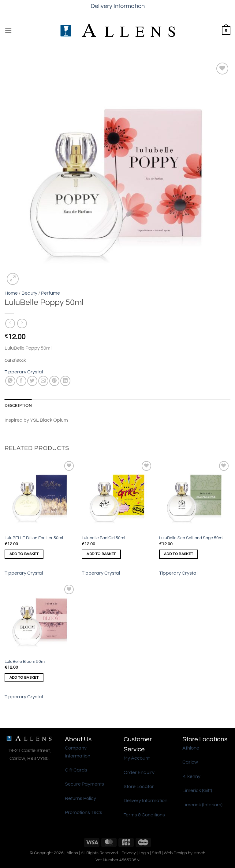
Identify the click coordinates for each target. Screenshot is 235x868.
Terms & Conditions (144, 815)
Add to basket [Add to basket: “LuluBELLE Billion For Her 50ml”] (24, 554)
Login (144, 853)
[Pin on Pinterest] (54, 381)
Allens (72, 853)
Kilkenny (191, 776)
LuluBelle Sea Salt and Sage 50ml (191, 538)
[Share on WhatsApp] (10, 381)
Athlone (191, 748)
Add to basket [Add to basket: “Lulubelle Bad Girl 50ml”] (101, 554)
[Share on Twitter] (32, 381)
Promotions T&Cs (84, 812)
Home (11, 293)
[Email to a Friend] (43, 381)
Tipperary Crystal (24, 372)
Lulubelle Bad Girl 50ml (103, 538)
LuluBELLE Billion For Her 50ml (34, 538)
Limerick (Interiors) (202, 805)
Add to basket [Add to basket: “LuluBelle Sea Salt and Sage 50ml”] (179, 554)
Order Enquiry (139, 772)
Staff (156, 853)
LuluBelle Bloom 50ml (25, 661)
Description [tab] (18, 405)
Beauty (29, 293)
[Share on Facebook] (21, 381)
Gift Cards (76, 770)
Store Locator (139, 786)
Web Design (175, 853)
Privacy (129, 853)
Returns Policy (80, 798)
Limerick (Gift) (197, 790)
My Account (137, 758)
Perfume (50, 293)
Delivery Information (118, 6)
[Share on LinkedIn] (65, 381)
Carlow (190, 762)
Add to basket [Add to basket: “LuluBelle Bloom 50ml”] (24, 678)
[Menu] (8, 30)
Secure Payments (84, 784)
